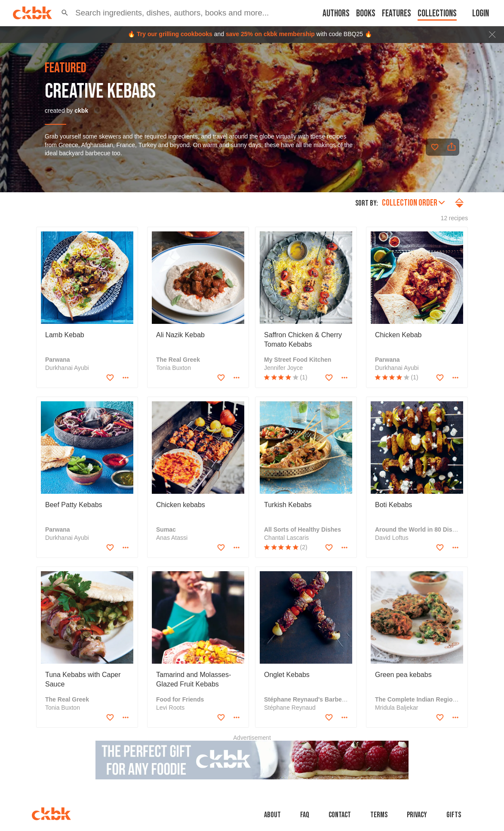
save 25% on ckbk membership (270, 34)
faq (305, 815)
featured (66, 68)
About (272, 815)
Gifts (454, 815)
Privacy (417, 815)
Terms (379, 815)
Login (481, 14)
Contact (340, 815)
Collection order (413, 203)
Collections (437, 14)
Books (366, 14)
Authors (336, 14)
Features (396, 14)
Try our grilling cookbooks (175, 34)
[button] (65, 13)
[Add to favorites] (435, 147)
